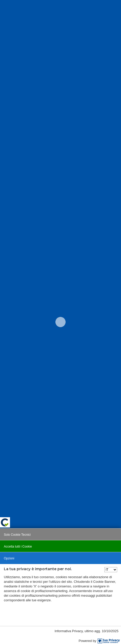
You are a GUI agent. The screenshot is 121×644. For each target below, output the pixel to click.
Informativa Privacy (69, 631)
